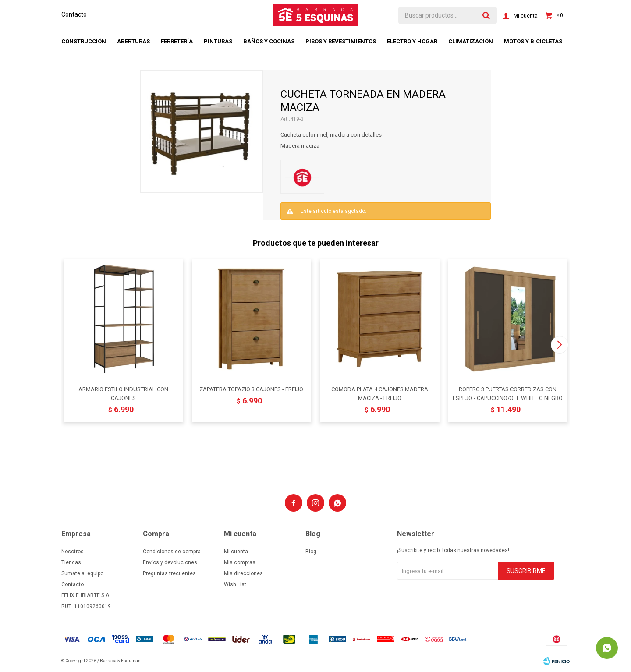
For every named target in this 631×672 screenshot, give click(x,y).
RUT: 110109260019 (86, 606)
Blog (311, 552)
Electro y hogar (412, 41)
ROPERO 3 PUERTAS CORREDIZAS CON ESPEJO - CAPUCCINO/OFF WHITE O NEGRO (508, 394)
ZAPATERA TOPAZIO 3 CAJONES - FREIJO (251, 389)
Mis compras (240, 562)
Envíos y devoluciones (170, 562)
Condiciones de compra (172, 552)
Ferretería (177, 41)
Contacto (74, 14)
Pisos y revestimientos (341, 41)
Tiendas (71, 562)
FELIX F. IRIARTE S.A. (86, 595)
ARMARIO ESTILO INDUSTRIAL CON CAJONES (123, 394)
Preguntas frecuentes (169, 573)
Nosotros (73, 552)
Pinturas (218, 41)
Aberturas (133, 41)
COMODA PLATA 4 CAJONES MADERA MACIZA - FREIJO (380, 394)
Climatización (471, 41)
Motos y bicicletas (533, 41)
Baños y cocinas (269, 41)
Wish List (235, 584)
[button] (559, 345)
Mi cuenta (236, 552)
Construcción (84, 41)
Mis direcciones (243, 573)
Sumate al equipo (82, 573)
